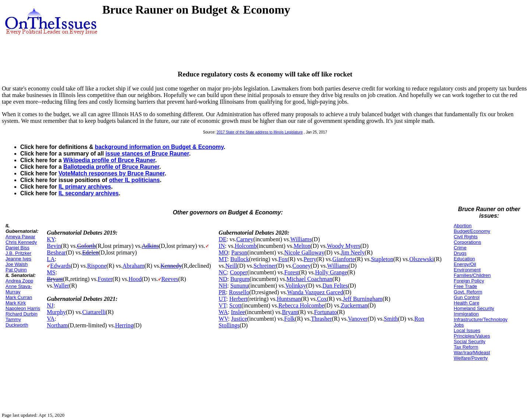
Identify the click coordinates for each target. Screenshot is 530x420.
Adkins (150, 246)
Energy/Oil (465, 264)
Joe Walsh (17, 264)
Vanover (358, 319)
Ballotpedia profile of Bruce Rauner (111, 167)
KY (51, 239)
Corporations (467, 242)
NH (223, 286)
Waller (61, 286)
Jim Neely (353, 252)
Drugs (460, 253)
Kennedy (171, 266)
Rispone (97, 266)
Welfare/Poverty (471, 358)
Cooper (239, 272)
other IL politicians (134, 180)
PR (222, 292)
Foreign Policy (469, 281)
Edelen (90, 252)
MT (223, 259)
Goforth (86, 246)
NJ (50, 305)
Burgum (240, 279)
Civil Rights (466, 237)
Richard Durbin (22, 314)
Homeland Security (474, 308)
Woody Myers (344, 246)
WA (223, 312)
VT (222, 305)
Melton (302, 246)
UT (222, 299)
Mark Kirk (16, 303)
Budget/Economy (472, 231)
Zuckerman (354, 305)
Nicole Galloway (304, 252)
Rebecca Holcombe (301, 305)
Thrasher (321, 319)
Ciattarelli (94, 312)
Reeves (170, 279)
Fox (283, 259)
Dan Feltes (335, 286)
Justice (239, 319)
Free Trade (466, 286)
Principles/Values (472, 336)
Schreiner (265, 266)
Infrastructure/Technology (481, 319)
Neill (231, 266)
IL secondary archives (89, 193)
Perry (310, 259)
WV (223, 319)
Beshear (56, 252)
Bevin (54, 246)
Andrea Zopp (19, 281)
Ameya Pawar (20, 237)
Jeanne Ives (18, 259)
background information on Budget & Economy (159, 147)
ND (223, 279)
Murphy (56, 312)
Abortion (463, 226)
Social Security (470, 341)
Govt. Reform (468, 292)
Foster (105, 279)
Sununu (239, 286)
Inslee (238, 312)
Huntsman (289, 299)
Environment (467, 270)
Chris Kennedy (21, 242)
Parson (239, 252)
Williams (301, 239)
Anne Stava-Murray (19, 289)
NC (223, 272)
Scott (235, 305)
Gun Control (467, 297)
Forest (291, 272)
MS (51, 272)
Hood (135, 279)
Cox (322, 299)
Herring (124, 325)
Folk (289, 319)
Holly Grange (331, 272)
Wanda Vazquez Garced (315, 292)
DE (222, 239)
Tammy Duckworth (17, 322)
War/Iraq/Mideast (472, 353)
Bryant (55, 279)
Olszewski (422, 259)
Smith (391, 319)
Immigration (466, 314)
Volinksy (296, 286)
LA (51, 259)
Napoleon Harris (23, 308)
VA (51, 319)
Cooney (302, 266)
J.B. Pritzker (18, 253)
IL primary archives (85, 187)
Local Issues (467, 330)
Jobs (459, 325)
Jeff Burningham (363, 299)
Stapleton (382, 259)
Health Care (467, 303)
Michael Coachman (309, 279)
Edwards (60, 266)
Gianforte (344, 259)
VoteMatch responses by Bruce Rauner (112, 173)
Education (464, 259)
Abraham (134, 266)
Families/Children (472, 275)
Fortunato (325, 312)
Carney (245, 239)
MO (223, 252)
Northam (57, 325)
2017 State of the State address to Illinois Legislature (260, 132)
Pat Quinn (16, 270)
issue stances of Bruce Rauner (147, 154)
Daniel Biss (17, 248)
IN (222, 246)
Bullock (240, 259)
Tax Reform (466, 347)
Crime (460, 248)
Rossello (239, 292)
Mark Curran (19, 297)
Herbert (238, 299)
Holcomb (246, 246)
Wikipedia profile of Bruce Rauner (109, 160)
